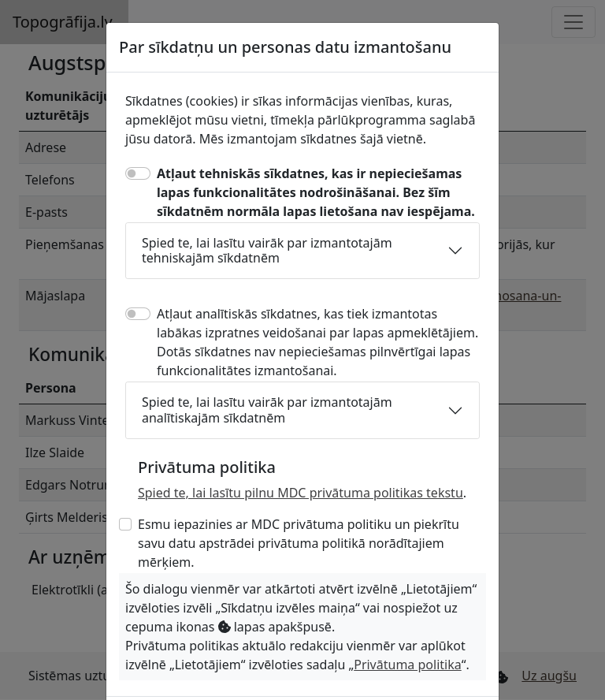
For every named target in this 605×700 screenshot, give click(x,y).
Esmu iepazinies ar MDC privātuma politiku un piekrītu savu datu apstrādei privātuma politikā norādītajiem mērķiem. (299, 543)
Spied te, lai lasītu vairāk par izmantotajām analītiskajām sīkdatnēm (267, 410)
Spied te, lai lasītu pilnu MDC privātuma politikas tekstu (301, 493)
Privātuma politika (407, 665)
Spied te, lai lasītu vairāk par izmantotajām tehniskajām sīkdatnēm (267, 250)
